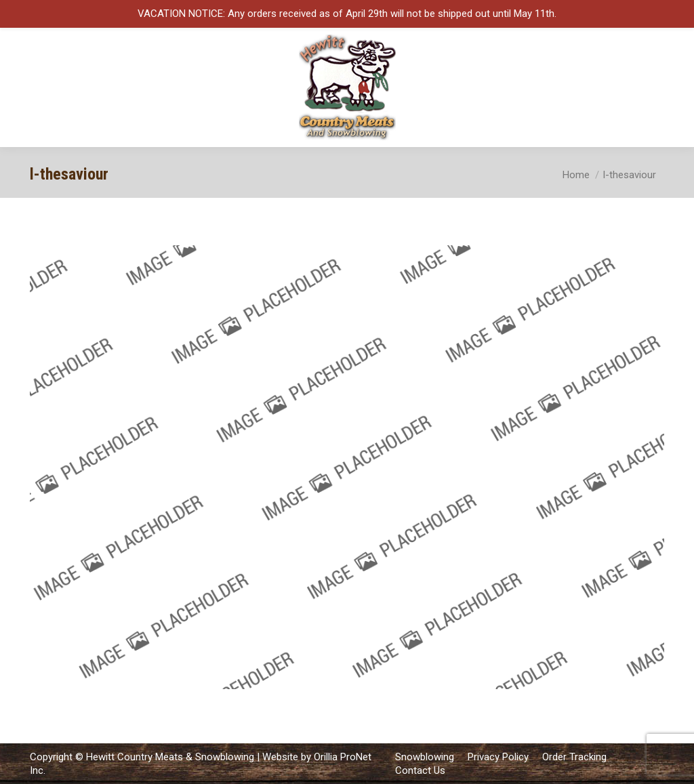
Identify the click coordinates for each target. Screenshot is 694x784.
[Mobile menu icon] (672, 87)
